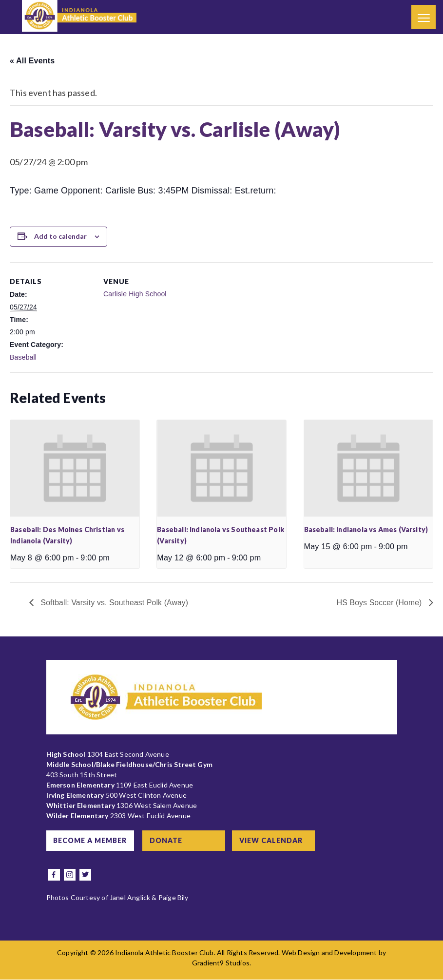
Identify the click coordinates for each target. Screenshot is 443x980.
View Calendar (274, 841)
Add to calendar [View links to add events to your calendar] (60, 236)
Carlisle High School (135, 294)
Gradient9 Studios (221, 963)
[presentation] (75, 468)
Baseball (23, 357)
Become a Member (91, 841)
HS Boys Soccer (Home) (379, 603)
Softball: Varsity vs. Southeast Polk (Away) (115, 603)
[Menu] (424, 17)
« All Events (32, 61)
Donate (168, 841)
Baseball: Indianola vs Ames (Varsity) (366, 529)
